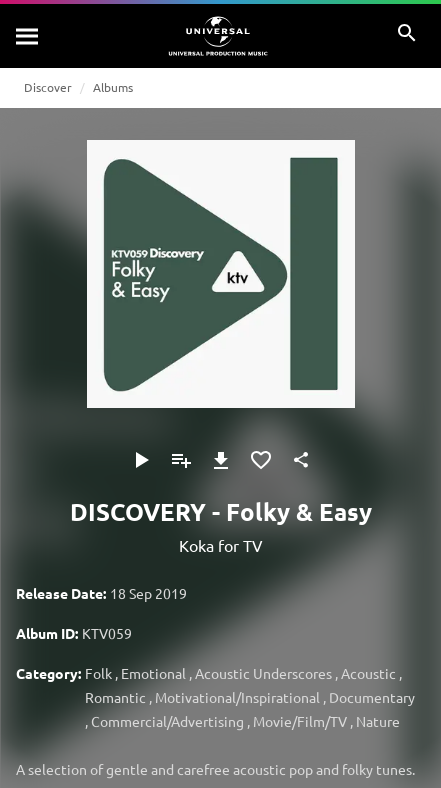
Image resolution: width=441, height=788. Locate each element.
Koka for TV (221, 545)
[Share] (301, 460)
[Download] (221, 460)
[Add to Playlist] (181, 460)
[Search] (28, 36)
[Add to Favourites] (261, 460)
